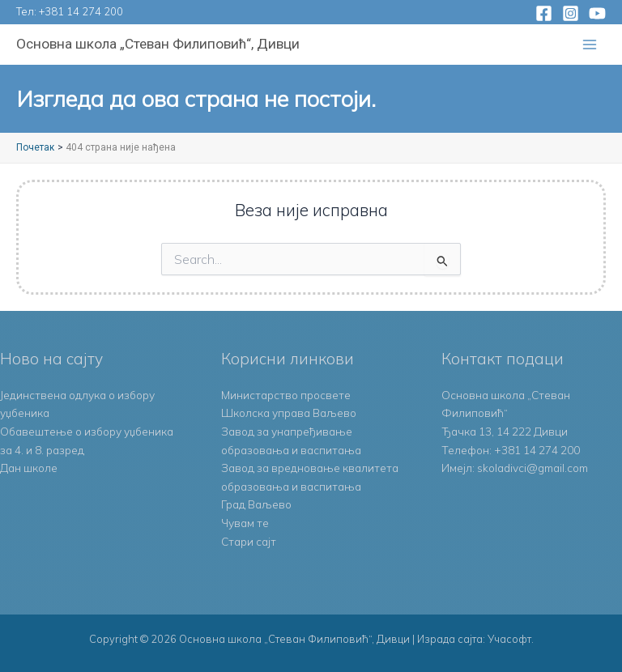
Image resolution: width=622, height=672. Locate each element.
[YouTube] (597, 13)
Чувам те (245, 523)
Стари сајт (249, 541)
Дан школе (29, 468)
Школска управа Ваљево (289, 413)
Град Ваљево (256, 504)
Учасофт (509, 639)
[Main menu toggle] (590, 45)
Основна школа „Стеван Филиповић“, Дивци (158, 44)
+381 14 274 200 (81, 11)
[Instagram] (571, 13)
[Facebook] (544, 13)
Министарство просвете (286, 395)
